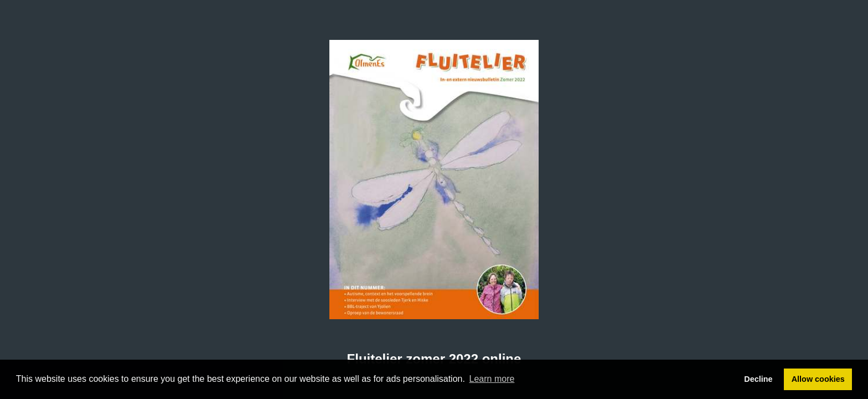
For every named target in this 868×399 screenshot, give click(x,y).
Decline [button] (758, 379)
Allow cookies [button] (818, 379)
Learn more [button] (492, 379)
